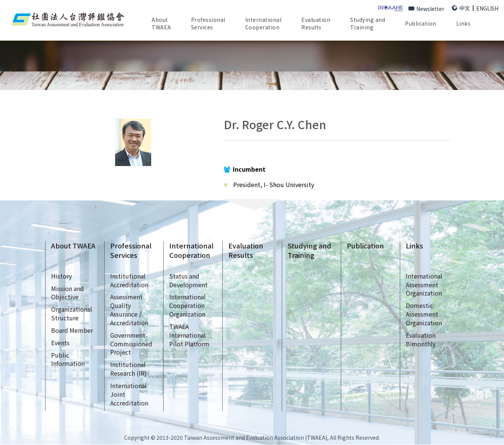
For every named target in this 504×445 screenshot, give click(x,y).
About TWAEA (73, 246)
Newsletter (426, 9)
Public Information (68, 359)
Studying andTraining (368, 23)
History (61, 276)
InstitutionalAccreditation (129, 280)
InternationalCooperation (191, 251)
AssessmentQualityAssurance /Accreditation (129, 310)
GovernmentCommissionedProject (131, 344)
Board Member (72, 330)
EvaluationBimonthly (421, 339)
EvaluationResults (316, 23)
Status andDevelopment (188, 280)
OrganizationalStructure (72, 313)
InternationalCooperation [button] (263, 23)
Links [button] (464, 23)
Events (60, 343)
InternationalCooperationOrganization (187, 305)
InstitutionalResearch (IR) (128, 369)
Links (414, 246)
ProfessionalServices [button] (208, 23)
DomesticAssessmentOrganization (424, 314)
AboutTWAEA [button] (161, 23)
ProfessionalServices (131, 251)
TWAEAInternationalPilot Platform (189, 335)
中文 (461, 8)
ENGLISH (487, 8)
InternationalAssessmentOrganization (424, 285)
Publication (421, 23)
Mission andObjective (68, 293)
